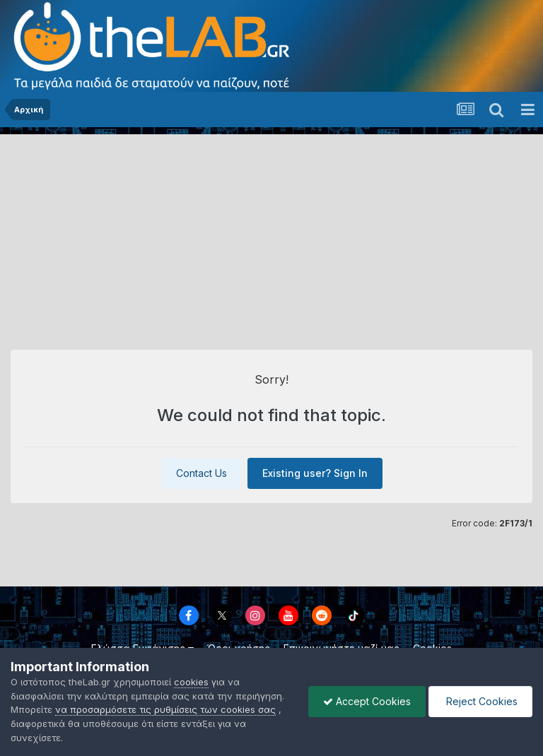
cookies (191, 682)
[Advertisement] (271, 233)
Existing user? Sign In (315, 473)
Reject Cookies (480, 701)
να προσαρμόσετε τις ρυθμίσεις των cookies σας (165, 709)
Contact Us (202, 473)
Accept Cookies (367, 701)
